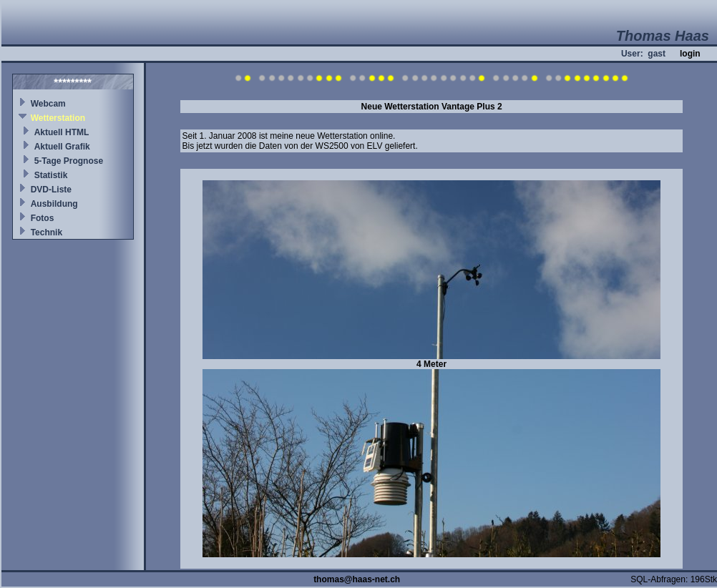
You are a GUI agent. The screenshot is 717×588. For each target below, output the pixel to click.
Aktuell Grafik (62, 147)
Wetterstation (58, 118)
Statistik (51, 175)
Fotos (43, 218)
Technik (47, 232)
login (690, 54)
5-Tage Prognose (69, 161)
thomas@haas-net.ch (357, 579)
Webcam (48, 104)
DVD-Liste (51, 190)
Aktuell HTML (62, 132)
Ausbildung (54, 204)
